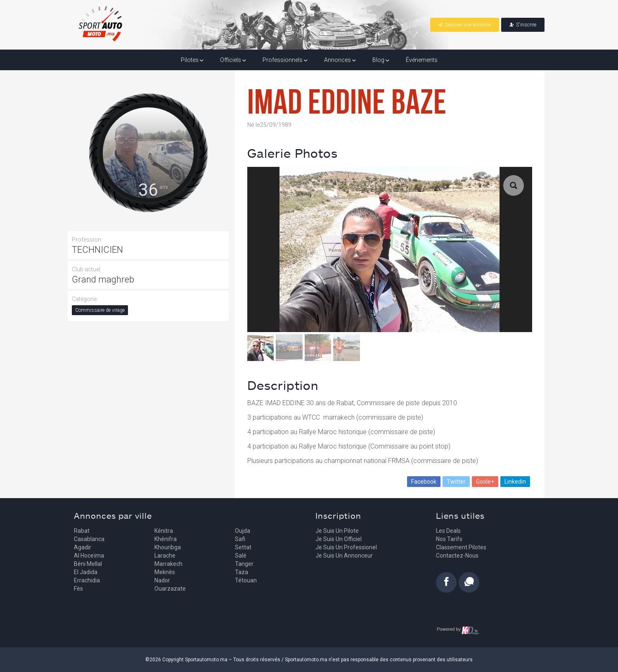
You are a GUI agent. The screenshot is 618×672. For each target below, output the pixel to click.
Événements (422, 60)
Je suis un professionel (346, 547)
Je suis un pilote (337, 531)
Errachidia (87, 580)
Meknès (165, 572)
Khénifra (166, 539)
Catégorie (84, 299)
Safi (240, 539)
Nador (162, 580)
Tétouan (246, 580)
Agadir (83, 547)
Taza (242, 572)
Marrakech (168, 564)
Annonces (340, 60)
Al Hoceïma (89, 556)
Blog (381, 60)
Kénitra (164, 531)
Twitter (456, 482)
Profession (86, 240)
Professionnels (285, 60)
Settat (243, 547)
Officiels (233, 60)
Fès (78, 589)
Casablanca (89, 539)
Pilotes (192, 60)
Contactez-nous (457, 556)
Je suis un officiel (339, 539)
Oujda (243, 531)
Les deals (448, 531)
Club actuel (86, 269)
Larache (165, 556)
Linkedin (515, 482)
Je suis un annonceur (344, 556)
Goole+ (485, 482)
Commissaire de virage (100, 310)
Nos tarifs (449, 539)
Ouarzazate (170, 589)
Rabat (82, 531)
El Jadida (86, 572)
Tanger (244, 564)
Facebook (424, 482)
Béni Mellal (88, 564)
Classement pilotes (461, 547)
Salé (241, 556)
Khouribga (168, 547)
